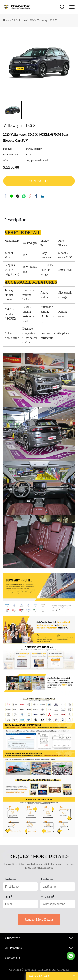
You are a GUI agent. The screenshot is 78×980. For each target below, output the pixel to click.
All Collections (19, 20)
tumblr (36, 196)
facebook (5, 196)
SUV (32, 20)
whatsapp (24, 196)
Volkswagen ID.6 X (47, 20)
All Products (13, 948)
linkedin (43, 196)
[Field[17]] (58, 904)
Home (6, 20)
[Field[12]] (58, 887)
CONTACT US (39, 181)
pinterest (30, 196)
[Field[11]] (20, 887)
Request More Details (39, 919)
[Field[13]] (20, 904)
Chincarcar (12, 938)
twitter (18, 196)
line (11, 196)
